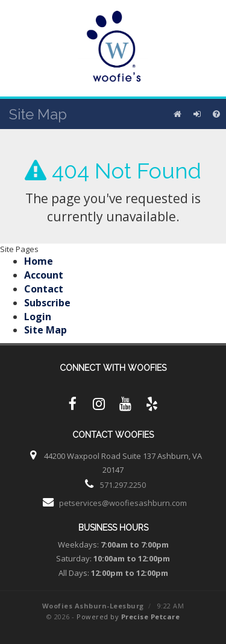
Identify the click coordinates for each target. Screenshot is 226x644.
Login (38, 317)
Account (44, 275)
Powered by (128, 617)
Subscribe (47, 303)
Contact (44, 289)
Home (39, 261)
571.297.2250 (123, 485)
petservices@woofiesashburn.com (123, 503)
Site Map (46, 330)
